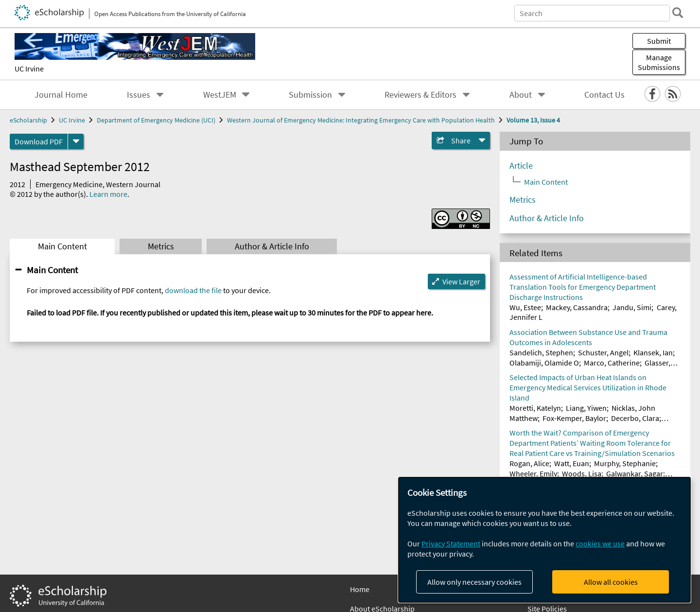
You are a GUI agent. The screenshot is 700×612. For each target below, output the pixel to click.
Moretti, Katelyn (535, 408)
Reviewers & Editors (420, 95)
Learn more (108, 194)
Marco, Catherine (612, 363)
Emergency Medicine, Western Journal (98, 184)
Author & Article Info (272, 246)
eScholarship (28, 120)
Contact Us (604, 95)
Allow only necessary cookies (474, 582)
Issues (139, 95)
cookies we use (600, 543)
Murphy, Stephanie (625, 463)
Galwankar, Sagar (635, 473)
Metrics (161, 246)
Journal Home (61, 95)
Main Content (62, 246)
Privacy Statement (451, 543)
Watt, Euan (572, 463)
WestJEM (220, 95)
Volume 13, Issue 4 (533, 120)
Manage (659, 62)
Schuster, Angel (603, 352)
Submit (659, 41)
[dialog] (544, 540)
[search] (678, 13)
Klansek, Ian (653, 352)
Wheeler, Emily (533, 473)
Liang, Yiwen (586, 408)
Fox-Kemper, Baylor (574, 418)
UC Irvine (29, 69)
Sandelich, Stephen (541, 352)
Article (521, 166)
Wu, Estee (525, 307)
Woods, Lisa (582, 473)
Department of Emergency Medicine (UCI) (156, 120)
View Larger (461, 281)
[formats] (76, 141)
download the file (193, 290)
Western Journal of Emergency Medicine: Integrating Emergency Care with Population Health (361, 120)
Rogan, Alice (529, 463)
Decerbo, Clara (635, 418)
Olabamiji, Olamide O (544, 363)
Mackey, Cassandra (577, 307)
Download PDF (39, 141)
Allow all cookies (611, 582)
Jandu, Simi (632, 307)
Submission (310, 95)
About (521, 95)
